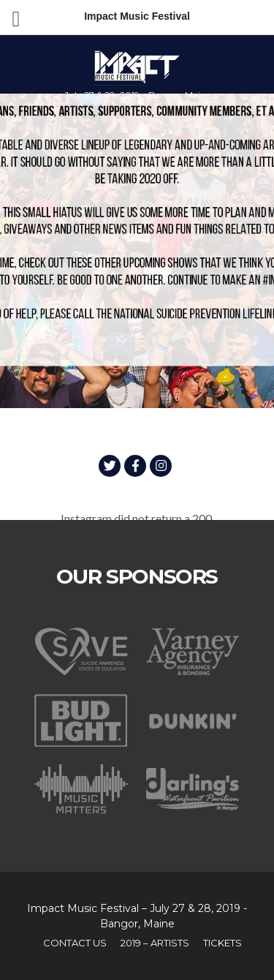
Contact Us (75, 943)
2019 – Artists (155, 943)
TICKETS (222, 943)
